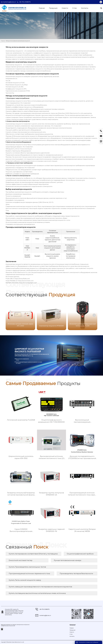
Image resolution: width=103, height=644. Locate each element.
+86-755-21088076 (25, 2)
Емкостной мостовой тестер (21, 560)
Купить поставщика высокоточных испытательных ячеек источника (37, 593)
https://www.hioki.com (26, 281)
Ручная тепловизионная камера (68, 560)
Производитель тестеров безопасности (76, 574)
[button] (94, 315)
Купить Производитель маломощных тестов (27, 567)
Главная (3, 41)
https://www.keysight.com (28, 283)
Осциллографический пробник (80, 554)
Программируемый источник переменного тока (29, 574)
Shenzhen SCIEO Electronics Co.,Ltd (18, 272)
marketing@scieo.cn (9, 2)
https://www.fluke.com (22, 279)
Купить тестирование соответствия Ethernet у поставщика (33, 554)
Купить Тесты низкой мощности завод (25, 580)
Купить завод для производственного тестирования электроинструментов (40, 587)
